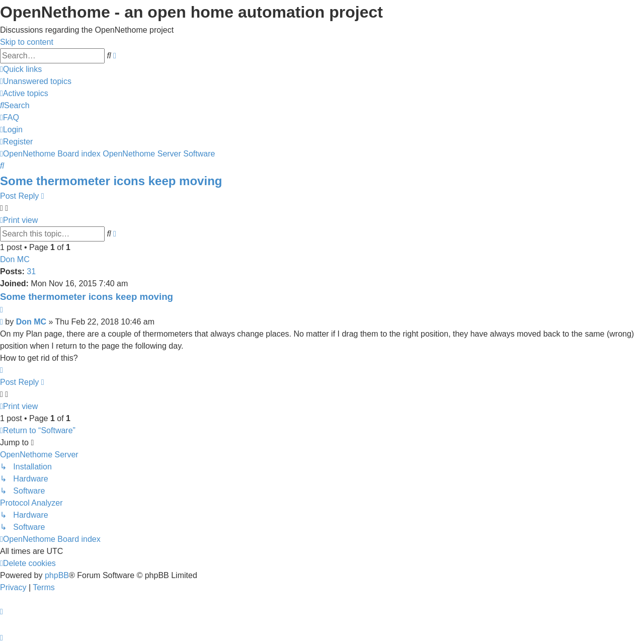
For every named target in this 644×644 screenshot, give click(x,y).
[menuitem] (36, 81)
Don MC (15, 259)
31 (31, 271)
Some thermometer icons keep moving (111, 181)
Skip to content (27, 42)
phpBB (57, 575)
